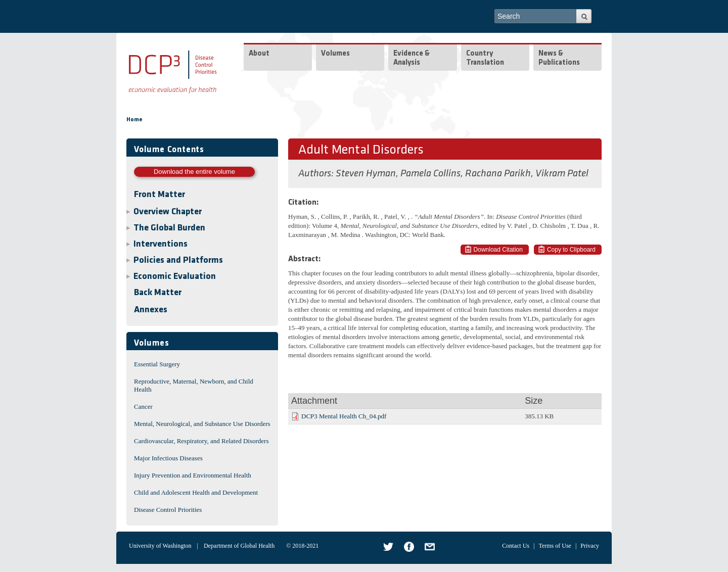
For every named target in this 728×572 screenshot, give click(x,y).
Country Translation (485, 58)
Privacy (590, 546)
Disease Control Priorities (168, 510)
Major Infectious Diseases (168, 458)
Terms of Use (555, 546)
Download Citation (498, 250)
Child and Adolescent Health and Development (196, 492)
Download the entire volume (194, 172)
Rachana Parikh (498, 174)
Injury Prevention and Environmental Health (193, 475)
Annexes (151, 310)
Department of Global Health (239, 546)
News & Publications (559, 58)
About (259, 54)
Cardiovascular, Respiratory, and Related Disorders (201, 441)
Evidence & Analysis (412, 58)
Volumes (335, 54)
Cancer (143, 407)
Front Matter (160, 195)
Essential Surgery (157, 364)
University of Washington (160, 546)
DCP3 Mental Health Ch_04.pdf (344, 416)
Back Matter (158, 293)
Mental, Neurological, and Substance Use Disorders (202, 424)
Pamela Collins (430, 174)
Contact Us (516, 546)
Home (134, 120)
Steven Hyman (366, 174)
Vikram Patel (562, 174)
